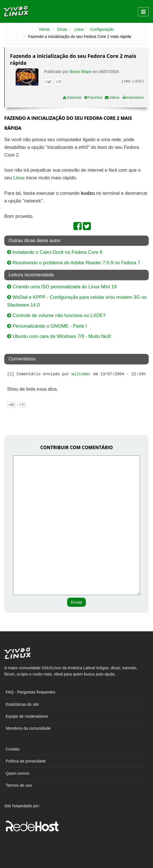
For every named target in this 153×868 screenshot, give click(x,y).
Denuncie (72, 98)
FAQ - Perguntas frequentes (30, 692)
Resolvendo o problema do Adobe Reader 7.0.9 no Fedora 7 (74, 263)
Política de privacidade (26, 761)
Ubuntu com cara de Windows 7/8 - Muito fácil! (59, 336)
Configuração (102, 29)
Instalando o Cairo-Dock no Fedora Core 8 (55, 252)
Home (45, 29)
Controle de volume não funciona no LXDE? (56, 316)
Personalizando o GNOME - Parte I (47, 326)
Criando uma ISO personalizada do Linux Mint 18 (62, 287)
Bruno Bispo (80, 72)
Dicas (62, 29)
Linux (79, 29)
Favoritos (93, 98)
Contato (13, 749)
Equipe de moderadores (27, 716)
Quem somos (17, 773)
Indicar (112, 98)
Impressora (133, 98)
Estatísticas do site (22, 704)
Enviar (77, 602)
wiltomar (81, 374)
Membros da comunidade (28, 728)
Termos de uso (19, 785)
